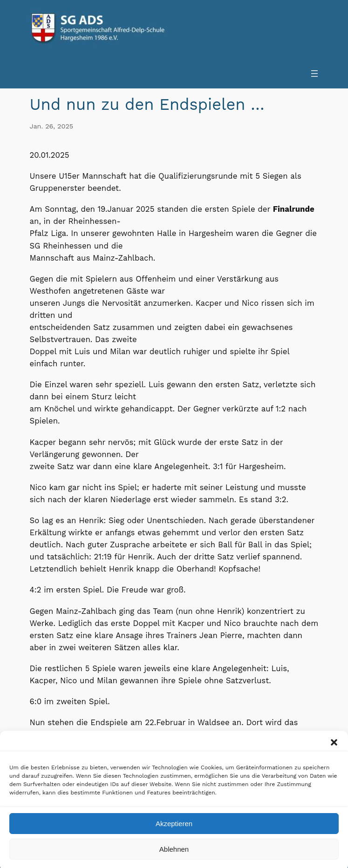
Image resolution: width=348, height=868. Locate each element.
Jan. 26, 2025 (52, 126)
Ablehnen (174, 856)
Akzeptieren (174, 831)
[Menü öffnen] (314, 74)
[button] (334, 750)
